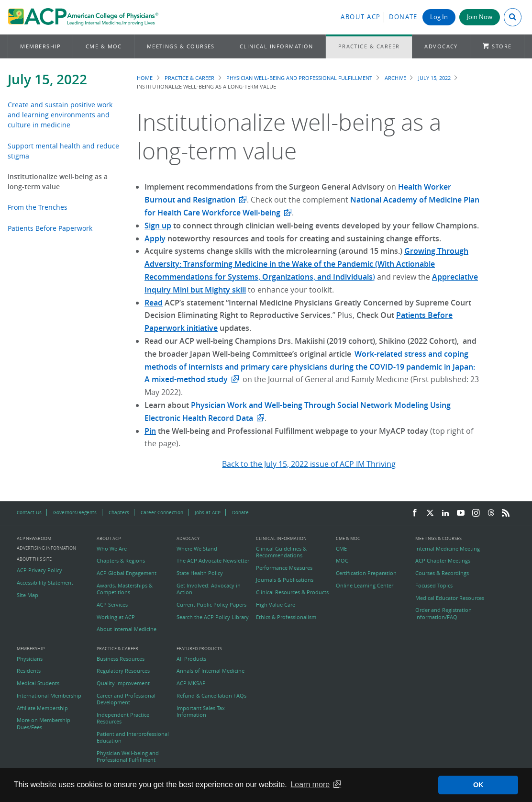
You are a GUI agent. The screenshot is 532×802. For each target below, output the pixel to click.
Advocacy (441, 46)
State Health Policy (200, 573)
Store (502, 46)
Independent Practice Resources (123, 718)
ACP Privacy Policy (39, 570)
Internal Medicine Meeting (448, 549)
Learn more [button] (310, 785)
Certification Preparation (366, 573)
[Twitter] (430, 513)
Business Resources (121, 659)
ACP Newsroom (34, 539)
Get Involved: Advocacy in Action (209, 589)
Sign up (158, 226)
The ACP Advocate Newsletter (213, 561)
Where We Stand (197, 549)
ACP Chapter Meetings (443, 561)
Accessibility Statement (45, 583)
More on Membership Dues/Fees (44, 723)
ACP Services (112, 605)
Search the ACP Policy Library (213, 617)
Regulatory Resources (123, 671)
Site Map (28, 595)
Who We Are (112, 549)
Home (145, 78)
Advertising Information (46, 548)
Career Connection (162, 512)
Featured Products (199, 649)
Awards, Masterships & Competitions (125, 589)
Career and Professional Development (126, 699)
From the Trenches (38, 207)
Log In (439, 17)
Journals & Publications (285, 580)
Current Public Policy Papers (211, 605)
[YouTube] (461, 513)
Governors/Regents (75, 512)
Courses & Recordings (442, 573)
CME (341, 549)
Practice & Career (369, 46)
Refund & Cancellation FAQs (211, 696)
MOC (342, 561)
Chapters (119, 512)
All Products (191, 659)
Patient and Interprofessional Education (133, 737)
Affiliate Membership (42, 708)
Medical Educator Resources (450, 598)
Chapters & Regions (121, 561)
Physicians (30, 659)
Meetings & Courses (181, 46)
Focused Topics (434, 586)
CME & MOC (104, 46)
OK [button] (478, 785)
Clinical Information (277, 46)
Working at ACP (116, 617)
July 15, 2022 (47, 79)
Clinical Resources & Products (292, 592)
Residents (29, 671)
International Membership (49, 696)
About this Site (34, 559)
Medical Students (38, 683)
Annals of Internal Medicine (211, 671)
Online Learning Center (365, 586)
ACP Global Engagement (127, 573)
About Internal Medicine (127, 629)
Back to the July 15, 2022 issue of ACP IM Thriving (309, 464)
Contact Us (29, 512)
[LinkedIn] (445, 513)
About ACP (361, 17)
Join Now (480, 17)
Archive (395, 78)
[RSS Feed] (506, 513)
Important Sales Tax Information (201, 712)
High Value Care (276, 605)
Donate (403, 17)
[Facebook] (415, 513)
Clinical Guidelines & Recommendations (281, 552)
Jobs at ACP (208, 512)
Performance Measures (284, 568)
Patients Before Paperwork (50, 228)
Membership (40, 46)
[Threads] (491, 513)
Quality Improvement (123, 683)
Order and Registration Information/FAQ (443, 613)
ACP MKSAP (191, 683)
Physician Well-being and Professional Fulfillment (299, 78)
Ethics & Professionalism (286, 617)
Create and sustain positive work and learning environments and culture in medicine (60, 115)
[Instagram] (476, 513)
